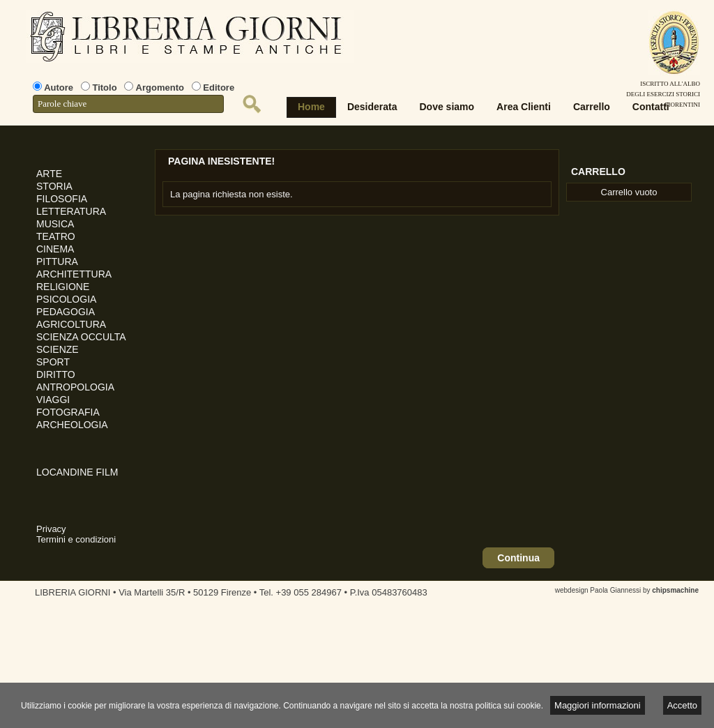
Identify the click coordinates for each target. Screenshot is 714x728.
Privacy (51, 529)
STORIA (54, 186)
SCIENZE (58, 349)
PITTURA (57, 261)
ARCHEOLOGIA (72, 425)
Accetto (682, 705)
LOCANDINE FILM (77, 472)
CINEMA (55, 249)
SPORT (53, 362)
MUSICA (55, 224)
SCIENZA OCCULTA (81, 337)
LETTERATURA (71, 211)
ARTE (49, 174)
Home (311, 107)
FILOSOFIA (62, 199)
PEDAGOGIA (66, 312)
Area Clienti (524, 107)
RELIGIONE (63, 287)
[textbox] (128, 104)
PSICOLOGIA (66, 299)
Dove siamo (447, 107)
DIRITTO (56, 374)
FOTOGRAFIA (68, 412)
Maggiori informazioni (598, 705)
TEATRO (56, 236)
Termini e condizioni (76, 539)
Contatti (651, 107)
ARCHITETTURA (74, 274)
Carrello (592, 107)
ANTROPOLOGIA (75, 387)
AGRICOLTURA (71, 324)
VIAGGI (53, 400)
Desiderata (372, 107)
